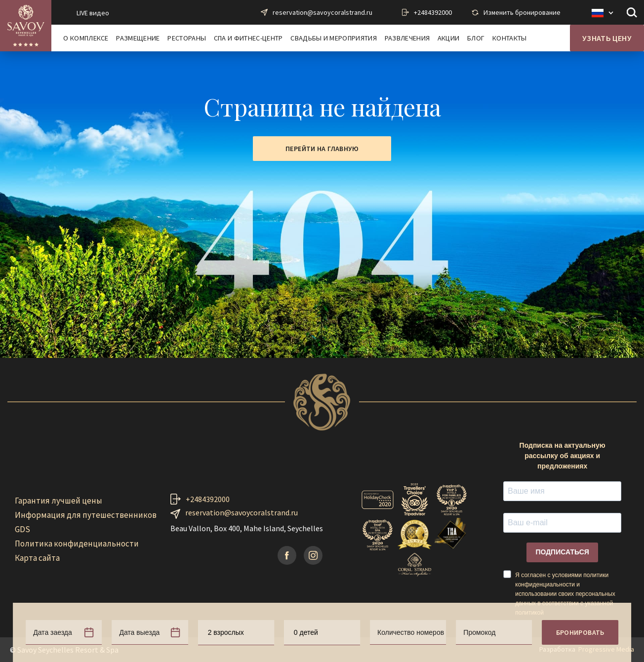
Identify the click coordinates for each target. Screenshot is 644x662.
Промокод (479, 632)
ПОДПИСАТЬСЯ (562, 552)
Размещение (138, 38)
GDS (22, 529)
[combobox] (236, 633)
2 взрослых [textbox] (226, 632)
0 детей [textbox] (306, 632)
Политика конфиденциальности (77, 544)
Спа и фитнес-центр (248, 38)
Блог (476, 38)
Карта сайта (37, 558)
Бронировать (580, 632)
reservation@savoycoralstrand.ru (322, 12)
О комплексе (86, 38)
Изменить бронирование (522, 12)
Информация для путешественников (86, 515)
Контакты (510, 38)
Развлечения (407, 38)
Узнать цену (607, 38)
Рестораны (187, 38)
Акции (449, 38)
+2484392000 (433, 12)
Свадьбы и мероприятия (334, 38)
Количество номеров (411, 632)
